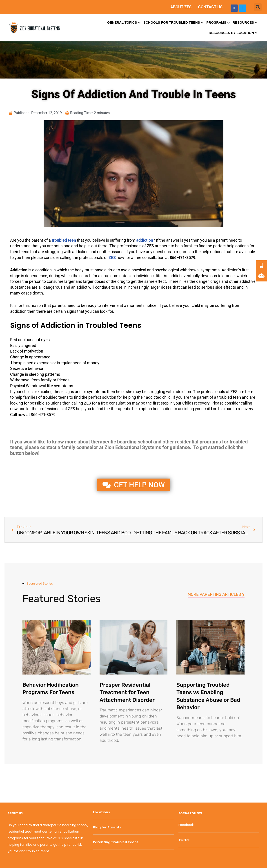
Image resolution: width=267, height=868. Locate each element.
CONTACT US (210, 7)
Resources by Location (231, 33)
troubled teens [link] (56, 397)
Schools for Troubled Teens (172, 22)
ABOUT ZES (181, 7)
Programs (216, 22)
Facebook (186, 825)
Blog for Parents (107, 827)
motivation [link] (34, 351)
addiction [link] (80, 252)
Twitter (184, 840)
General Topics (122, 22)
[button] (258, 7)
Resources (243, 22)
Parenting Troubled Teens (116, 842)
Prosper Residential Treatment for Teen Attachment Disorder (127, 692)
